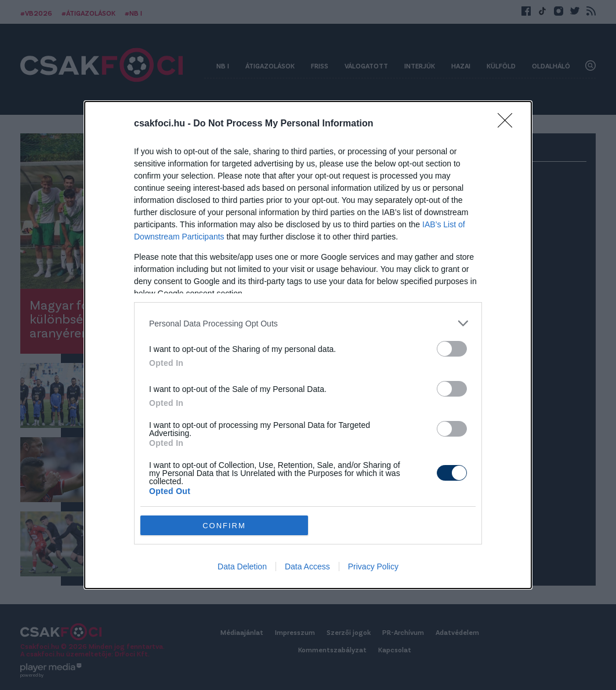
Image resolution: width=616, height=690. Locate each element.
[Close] (509, 124)
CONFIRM (224, 526)
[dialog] (308, 345)
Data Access (307, 566)
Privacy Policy (373, 566)
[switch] (452, 349)
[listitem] (308, 323)
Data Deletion (242, 566)
